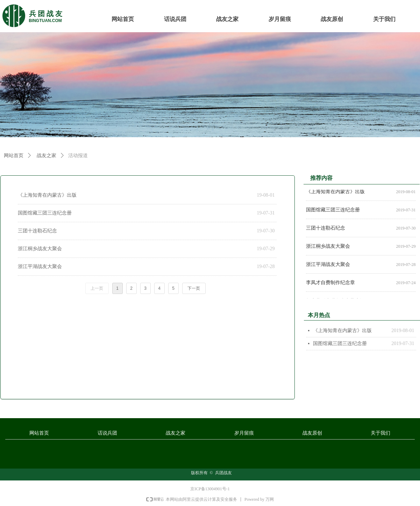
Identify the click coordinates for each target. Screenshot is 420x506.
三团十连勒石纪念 (37, 231)
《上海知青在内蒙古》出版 (47, 195)
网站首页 (14, 156)
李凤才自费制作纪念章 (330, 284)
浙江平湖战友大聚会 (40, 266)
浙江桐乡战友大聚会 (40, 249)
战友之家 (47, 156)
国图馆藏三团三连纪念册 (45, 213)
